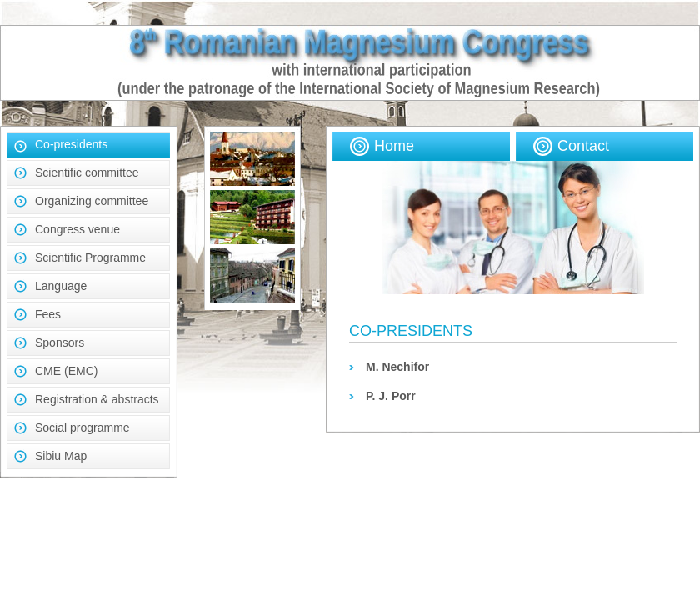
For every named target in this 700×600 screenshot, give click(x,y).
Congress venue (77, 229)
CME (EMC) (66, 371)
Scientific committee (87, 172)
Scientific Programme (90, 257)
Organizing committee (92, 201)
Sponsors (60, 342)
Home (394, 146)
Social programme (82, 427)
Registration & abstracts (97, 399)
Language (61, 286)
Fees (48, 314)
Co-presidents (71, 144)
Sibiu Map (61, 456)
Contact (583, 146)
